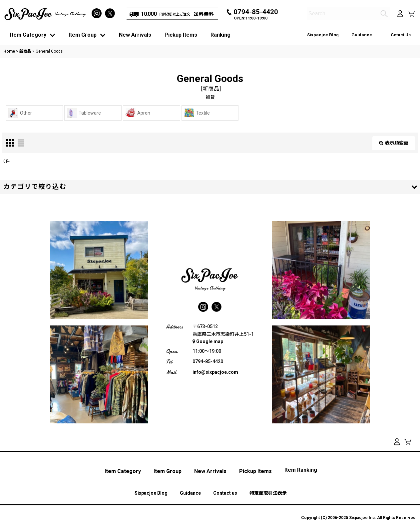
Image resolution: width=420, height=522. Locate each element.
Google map (208, 342)
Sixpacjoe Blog (323, 35)
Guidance (362, 35)
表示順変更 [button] (394, 143)
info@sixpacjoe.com (215, 372)
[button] (210, 187)
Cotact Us (401, 35)
